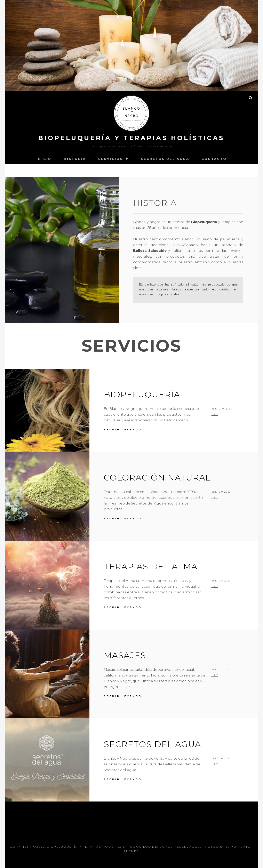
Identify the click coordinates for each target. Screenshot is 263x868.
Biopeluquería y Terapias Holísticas (131, 138)
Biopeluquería (142, 394)
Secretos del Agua (165, 159)
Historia (75, 159)
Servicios (111, 159)
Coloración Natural (157, 478)
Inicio (44, 159)
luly (215, 414)
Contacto (214, 159)
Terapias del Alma (151, 566)
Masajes (125, 655)
